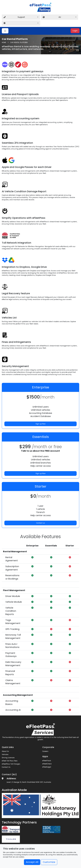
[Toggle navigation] (5, 31)
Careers (45, 751)
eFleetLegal (47, 767)
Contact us (41, 523)
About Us (5, 751)
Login (75, 31)
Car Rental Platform (19, 42)
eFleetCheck (47, 764)
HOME (4, 42)
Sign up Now (40, 424)
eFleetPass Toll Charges (11, 764)
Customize (49, 862)
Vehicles (5, 754)
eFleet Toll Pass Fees (10, 761)
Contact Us (6, 767)
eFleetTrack (47, 761)
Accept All (32, 862)
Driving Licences (8, 758)
